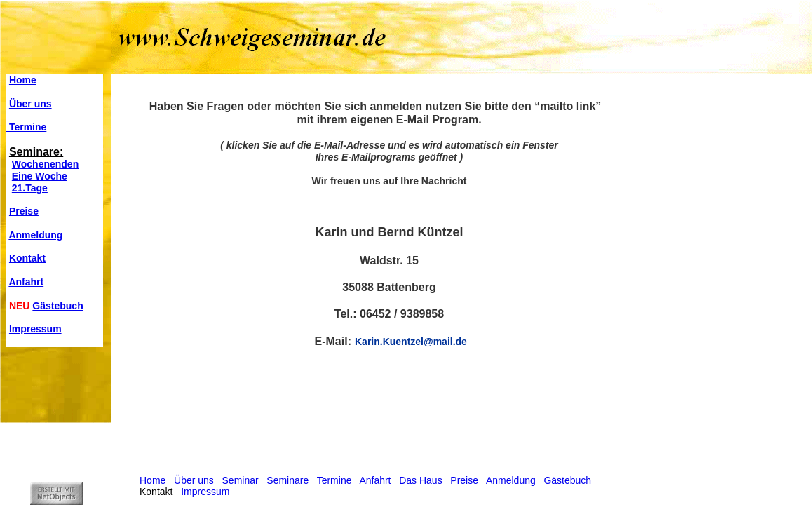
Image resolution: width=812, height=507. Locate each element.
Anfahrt (26, 282)
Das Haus (420, 480)
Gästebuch (57, 306)
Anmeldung (35, 235)
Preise (24, 211)
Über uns (31, 104)
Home (23, 80)
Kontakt (27, 258)
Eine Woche (40, 176)
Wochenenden (45, 164)
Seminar (241, 480)
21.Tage (30, 188)
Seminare (287, 480)
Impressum (35, 329)
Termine (26, 127)
